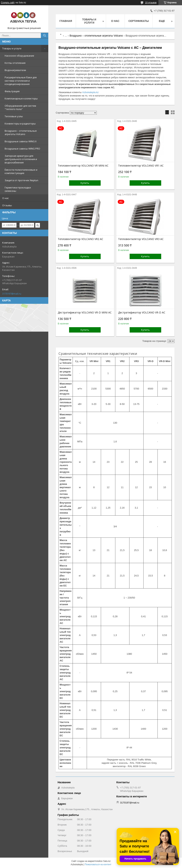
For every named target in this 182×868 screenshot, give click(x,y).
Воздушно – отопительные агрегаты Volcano (21, 132)
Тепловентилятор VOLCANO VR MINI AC (83, 166)
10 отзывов (151, 3)
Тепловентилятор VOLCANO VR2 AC (81, 239)
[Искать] (45, 35)
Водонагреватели (15, 70)
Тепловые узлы (14, 116)
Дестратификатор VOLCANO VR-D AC (142, 313)
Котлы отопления (15, 63)
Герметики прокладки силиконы (18, 189)
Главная (66, 21)
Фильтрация (12, 91)
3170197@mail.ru (12, 294)
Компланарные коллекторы (21, 98)
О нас (5, 198)
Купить (85, 183)
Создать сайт (8, 3)
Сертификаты (139, 21)
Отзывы (7, 205)
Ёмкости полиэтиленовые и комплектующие (21, 171)
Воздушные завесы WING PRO (22, 149)
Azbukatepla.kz (90, 92)
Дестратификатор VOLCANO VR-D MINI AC (85, 313)
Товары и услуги (12, 48)
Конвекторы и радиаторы (20, 124)
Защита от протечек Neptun (21, 180)
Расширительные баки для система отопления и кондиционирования (21, 81)
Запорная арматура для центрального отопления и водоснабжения (21, 159)
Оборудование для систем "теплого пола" (20, 107)
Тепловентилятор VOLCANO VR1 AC (141, 166)
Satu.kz (107, 861)
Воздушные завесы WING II (21, 141)
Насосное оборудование (19, 56)
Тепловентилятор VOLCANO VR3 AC (141, 239)
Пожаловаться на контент (98, 864)
